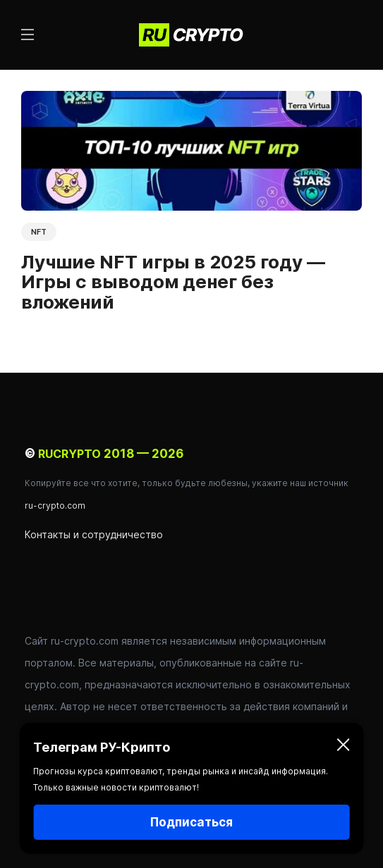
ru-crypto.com (55, 506)
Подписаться (191, 822)
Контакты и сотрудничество (94, 534)
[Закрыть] (344, 748)
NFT (39, 232)
